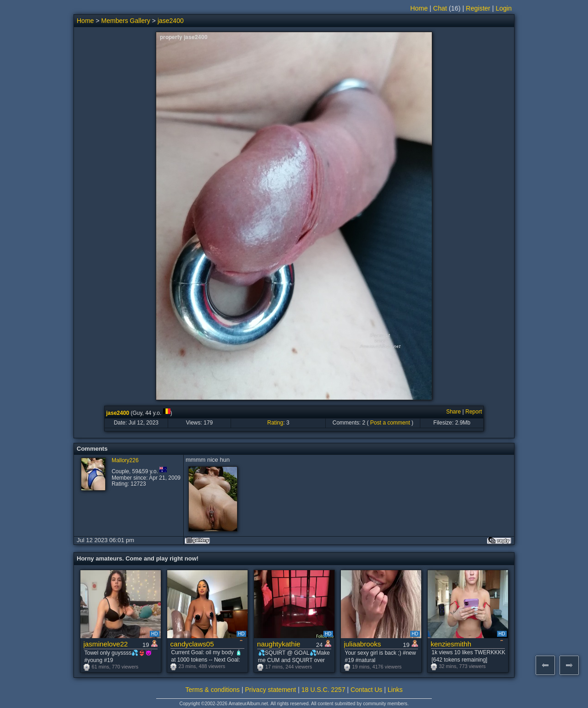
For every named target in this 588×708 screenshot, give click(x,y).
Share (453, 412)
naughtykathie (279, 644)
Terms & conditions (213, 690)
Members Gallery (126, 21)
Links (395, 690)
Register (478, 8)
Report (474, 412)
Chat (440, 8)
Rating (275, 423)
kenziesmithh (451, 644)
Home (419, 8)
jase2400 (171, 21)
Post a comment (390, 423)
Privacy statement (270, 690)
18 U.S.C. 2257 (323, 690)
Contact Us (366, 690)
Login (504, 8)
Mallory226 (125, 460)
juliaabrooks (363, 644)
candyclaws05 (192, 644)
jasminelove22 (106, 644)
